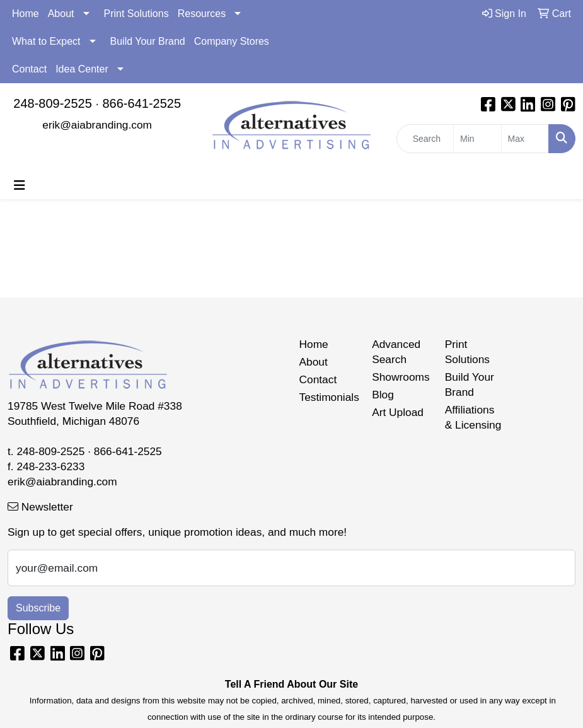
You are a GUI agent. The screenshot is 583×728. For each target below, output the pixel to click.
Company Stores (232, 41)
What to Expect (46, 41)
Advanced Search (396, 352)
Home (26, 14)
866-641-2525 (142, 103)
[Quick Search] (425, 139)
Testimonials (328, 397)
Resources (202, 14)
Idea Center (82, 69)
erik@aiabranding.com (97, 125)
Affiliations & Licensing (473, 417)
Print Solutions (136, 14)
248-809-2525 (53, 103)
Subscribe (38, 608)
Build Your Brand (148, 41)
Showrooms (401, 377)
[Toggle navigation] (20, 185)
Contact (29, 69)
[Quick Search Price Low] (477, 139)
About (61, 14)
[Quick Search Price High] (525, 139)
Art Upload (398, 412)
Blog (383, 395)
